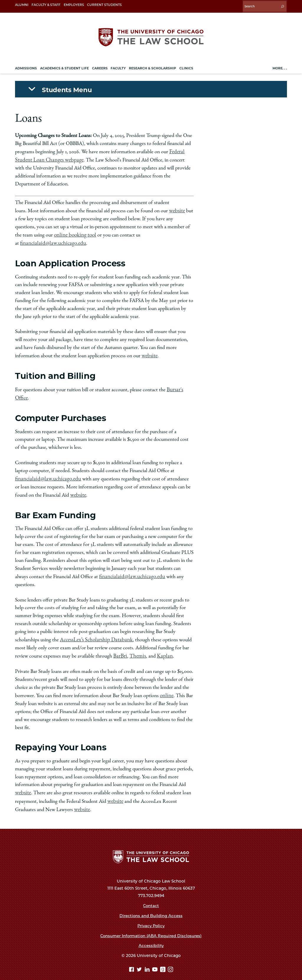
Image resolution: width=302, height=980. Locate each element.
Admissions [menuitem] (26, 67)
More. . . (280, 67)
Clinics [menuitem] (186, 67)
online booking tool (74, 232)
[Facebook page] (132, 961)
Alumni (22, 5)
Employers (74, 5)
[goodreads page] (164, 961)
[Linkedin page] (148, 961)
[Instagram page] (170, 961)
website (177, 208)
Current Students (104, 5)
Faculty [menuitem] (118, 67)
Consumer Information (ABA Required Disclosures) (151, 927)
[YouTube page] (156, 961)
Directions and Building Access (151, 907)
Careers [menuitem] (100, 67)
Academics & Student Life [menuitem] (64, 67)
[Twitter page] (140, 961)
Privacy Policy (151, 917)
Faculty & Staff (46, 5)
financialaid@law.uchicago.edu (50, 240)
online (166, 688)
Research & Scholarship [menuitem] (152, 67)
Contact (151, 897)
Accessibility (151, 937)
